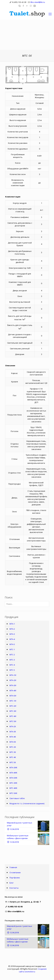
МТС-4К (13, 757)
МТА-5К (13, 742)
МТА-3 (12, 634)
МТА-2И (13, 680)
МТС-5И (13, 721)
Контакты (14, 888)
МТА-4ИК (13, 773)
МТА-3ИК (13, 768)
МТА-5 (12, 644)
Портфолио (15, 878)
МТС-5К (13, 762)
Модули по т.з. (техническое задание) (27, 803)
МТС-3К (13, 752)
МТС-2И (13, 706)
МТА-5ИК (13, 778)
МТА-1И (13, 675)
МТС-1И (13, 701)
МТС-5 (12, 670)
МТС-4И (13, 716)
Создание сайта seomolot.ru (33, 970)
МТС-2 (12, 655)
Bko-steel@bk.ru (38, 2)
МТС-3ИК (13, 783)
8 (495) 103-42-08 (19, 2)
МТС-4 (12, 665)
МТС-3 (12, 660)
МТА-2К (13, 726)
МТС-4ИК (13, 788)
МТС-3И (13, 711)
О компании (15, 872)
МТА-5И (13, 696)
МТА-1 (12, 624)
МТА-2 (12, 629)
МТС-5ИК (13, 793)
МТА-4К (13, 737)
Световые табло (17, 798)
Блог (12, 883)
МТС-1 (12, 649)
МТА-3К (13, 732)
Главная (13, 867)
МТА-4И (13, 691)
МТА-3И (13, 685)
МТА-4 (12, 639)
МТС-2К (13, 747)
